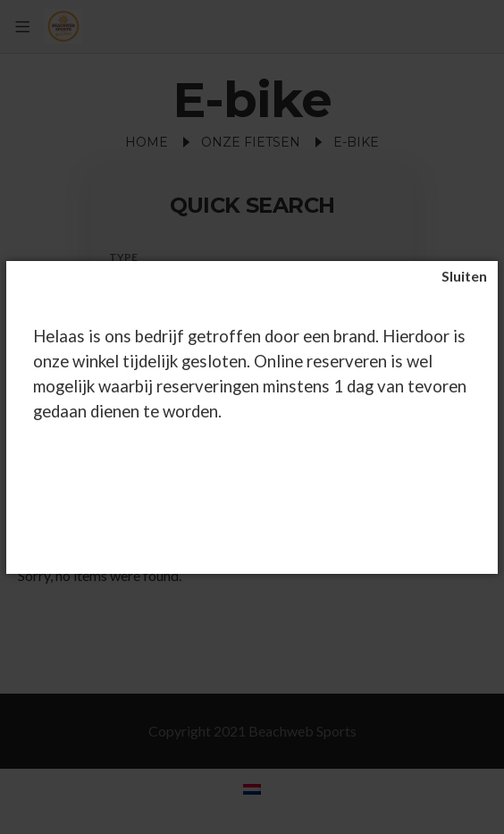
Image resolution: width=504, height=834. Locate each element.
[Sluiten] (464, 276)
